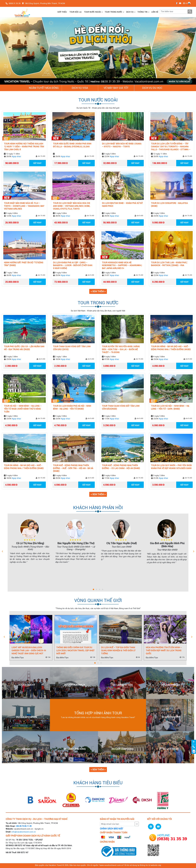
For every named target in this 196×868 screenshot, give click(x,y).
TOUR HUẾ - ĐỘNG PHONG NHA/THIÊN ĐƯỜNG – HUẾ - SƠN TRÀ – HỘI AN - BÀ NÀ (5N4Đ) (73, 468)
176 (182, 657)
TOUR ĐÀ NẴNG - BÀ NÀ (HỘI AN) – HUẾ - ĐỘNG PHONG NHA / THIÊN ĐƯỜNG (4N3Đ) (171, 348)
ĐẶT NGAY (37, 163)
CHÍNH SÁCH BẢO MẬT (112, 829)
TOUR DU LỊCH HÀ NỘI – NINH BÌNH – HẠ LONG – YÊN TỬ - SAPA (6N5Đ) (170, 407)
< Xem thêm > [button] (98, 291)
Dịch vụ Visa (80, 88)
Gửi (137, 824)
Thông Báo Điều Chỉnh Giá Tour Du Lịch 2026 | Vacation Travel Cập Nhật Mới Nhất (75, 651)
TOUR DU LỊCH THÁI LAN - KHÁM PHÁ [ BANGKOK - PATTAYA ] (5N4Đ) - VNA (169, 264)
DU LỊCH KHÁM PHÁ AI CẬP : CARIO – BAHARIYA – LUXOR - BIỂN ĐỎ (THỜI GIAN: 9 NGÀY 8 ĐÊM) (73, 265)
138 (93, 657)
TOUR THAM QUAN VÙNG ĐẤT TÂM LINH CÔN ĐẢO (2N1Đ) (72, 348)
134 (48, 657)
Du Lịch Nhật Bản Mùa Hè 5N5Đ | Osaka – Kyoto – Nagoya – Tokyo (122, 145)
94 (138, 657)
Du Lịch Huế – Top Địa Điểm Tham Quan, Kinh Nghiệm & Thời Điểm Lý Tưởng (118, 651)
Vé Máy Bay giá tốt (116, 88)
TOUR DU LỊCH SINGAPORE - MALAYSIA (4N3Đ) (169, 205)
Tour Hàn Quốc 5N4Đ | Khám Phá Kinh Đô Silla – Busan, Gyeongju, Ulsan (72, 145)
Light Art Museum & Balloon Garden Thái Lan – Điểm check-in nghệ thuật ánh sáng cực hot (29, 651)
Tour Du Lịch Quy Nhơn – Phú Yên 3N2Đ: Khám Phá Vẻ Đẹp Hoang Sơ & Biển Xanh (171, 467)
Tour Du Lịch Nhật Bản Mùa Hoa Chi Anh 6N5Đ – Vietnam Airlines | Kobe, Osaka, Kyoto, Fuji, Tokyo (72, 206)
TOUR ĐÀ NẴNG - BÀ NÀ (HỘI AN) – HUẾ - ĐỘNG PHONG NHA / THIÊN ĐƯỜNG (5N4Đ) (24, 467)
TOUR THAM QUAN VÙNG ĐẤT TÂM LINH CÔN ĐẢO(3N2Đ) (121, 407)
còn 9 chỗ (139, 216)
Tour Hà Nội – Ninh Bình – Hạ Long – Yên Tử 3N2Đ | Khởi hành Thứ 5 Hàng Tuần (23, 409)
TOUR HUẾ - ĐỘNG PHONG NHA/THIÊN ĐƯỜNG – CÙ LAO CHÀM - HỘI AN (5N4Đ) (121, 467)
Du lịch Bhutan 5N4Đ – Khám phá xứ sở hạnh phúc (122, 205)
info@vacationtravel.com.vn (24, 832)
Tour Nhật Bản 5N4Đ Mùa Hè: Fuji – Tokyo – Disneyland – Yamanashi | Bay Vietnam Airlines (24, 206)
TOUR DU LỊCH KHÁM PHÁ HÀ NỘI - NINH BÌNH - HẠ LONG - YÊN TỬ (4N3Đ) (72, 407)
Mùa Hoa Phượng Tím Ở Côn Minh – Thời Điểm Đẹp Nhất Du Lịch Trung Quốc (164, 651)
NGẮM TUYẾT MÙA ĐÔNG (44, 88)
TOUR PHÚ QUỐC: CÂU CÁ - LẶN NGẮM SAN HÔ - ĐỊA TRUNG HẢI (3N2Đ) (24, 348)
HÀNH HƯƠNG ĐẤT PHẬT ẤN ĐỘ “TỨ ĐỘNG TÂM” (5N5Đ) (24, 264)
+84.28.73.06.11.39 (24, 826)
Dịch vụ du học (152, 88)
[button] (15, 51)
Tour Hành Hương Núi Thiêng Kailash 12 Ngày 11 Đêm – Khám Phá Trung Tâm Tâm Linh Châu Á (24, 147)
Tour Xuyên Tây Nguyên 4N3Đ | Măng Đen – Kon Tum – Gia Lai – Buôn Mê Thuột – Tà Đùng (121, 349)
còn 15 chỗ (40, 156)
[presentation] (2, 551)
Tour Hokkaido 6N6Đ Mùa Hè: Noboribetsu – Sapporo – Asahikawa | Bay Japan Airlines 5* (122, 265)
